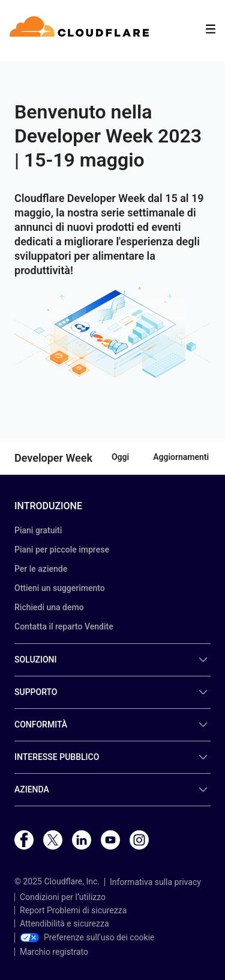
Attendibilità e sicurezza (64, 923)
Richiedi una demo (49, 607)
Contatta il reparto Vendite (64, 626)
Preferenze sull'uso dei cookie (87, 937)
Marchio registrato (54, 952)
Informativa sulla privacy (155, 882)
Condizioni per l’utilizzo (63, 897)
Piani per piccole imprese (62, 550)
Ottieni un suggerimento (60, 588)
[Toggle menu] (211, 29)
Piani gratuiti (38, 530)
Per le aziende (41, 569)
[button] (112, 333)
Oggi (120, 457)
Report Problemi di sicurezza (73, 910)
